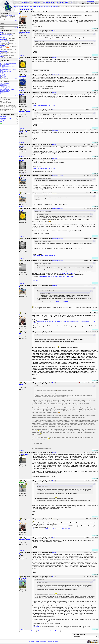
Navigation (54, 6)
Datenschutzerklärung (41, 641)
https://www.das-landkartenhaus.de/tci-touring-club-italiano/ (57, 276)
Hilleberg (4, 75)
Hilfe (66, 3)
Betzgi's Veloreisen (5, 92)
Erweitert (16, 28)
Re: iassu (55, 110)
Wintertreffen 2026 (6, 72)
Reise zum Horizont (5, 90)
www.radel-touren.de (5, 87)
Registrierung (26, 3)
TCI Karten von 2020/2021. (67, 273)
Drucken (95, 29)
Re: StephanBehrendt (57, 75)
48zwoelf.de (3, 93)
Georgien (4, 74)
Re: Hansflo (55, 130)
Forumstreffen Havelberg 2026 (9, 63)
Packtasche (5, 76)
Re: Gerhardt (55, 159)
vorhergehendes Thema (27, 631)
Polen (3, 66)
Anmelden (90, 2)
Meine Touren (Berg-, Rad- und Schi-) (44, 105)
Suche (59, 3)
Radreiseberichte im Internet (9, 67)
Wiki (72, 3)
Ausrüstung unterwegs (42, 6)
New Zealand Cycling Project (7, 89)
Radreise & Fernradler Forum (23, 6)
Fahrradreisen (4, 94)
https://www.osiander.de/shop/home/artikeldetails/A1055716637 (51, 529)
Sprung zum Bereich (79, 634)
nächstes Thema (55, 631)
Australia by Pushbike (5, 88)
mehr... (16, 79)
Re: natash (55, 519)
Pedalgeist (36, 627)
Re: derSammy (56, 313)
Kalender (37, 3)
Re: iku (54, 31)
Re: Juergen (55, 285)
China (3, 68)
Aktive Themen (48, 3)
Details (16, 21)
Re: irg (54, 383)
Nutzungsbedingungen (53, 641)
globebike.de (3, 84)
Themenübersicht (42, 631)
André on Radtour (5, 83)
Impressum (32, 641)
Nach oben (22, 29)
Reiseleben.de (4, 86)
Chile (3, 73)
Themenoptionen (26, 10)
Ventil (3, 78)
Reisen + (35, 281)
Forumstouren (5, 64)
